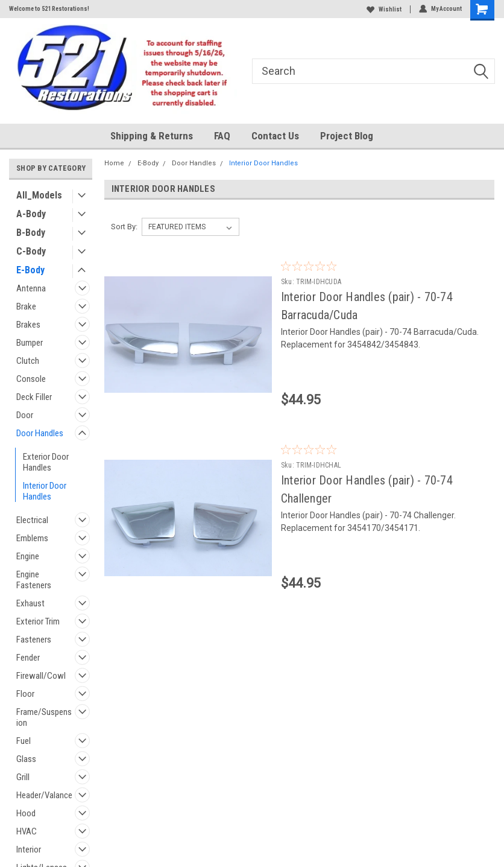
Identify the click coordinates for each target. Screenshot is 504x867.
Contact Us (275, 136)
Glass (26, 759)
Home (114, 163)
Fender (28, 658)
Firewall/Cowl (41, 676)
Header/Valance (44, 795)
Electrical (32, 520)
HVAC (27, 831)
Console (31, 379)
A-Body (31, 214)
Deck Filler (34, 397)
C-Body (31, 251)
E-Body (30, 270)
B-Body (31, 233)
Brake (26, 306)
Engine (28, 556)
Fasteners (34, 640)
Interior (29, 850)
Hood (26, 813)
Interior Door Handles (45, 491)
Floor (25, 694)
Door (25, 415)
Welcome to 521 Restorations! (49, 9)
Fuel (24, 741)
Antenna (31, 288)
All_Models (39, 195)
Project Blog (347, 136)
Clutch (28, 361)
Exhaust (30, 603)
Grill (23, 777)
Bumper (30, 343)
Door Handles (40, 433)
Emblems (32, 538)
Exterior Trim (38, 621)
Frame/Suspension (44, 717)
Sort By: (124, 227)
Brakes (28, 325)
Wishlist (384, 9)
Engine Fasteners (34, 580)
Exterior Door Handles (46, 462)
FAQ (222, 136)
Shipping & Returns (152, 136)
